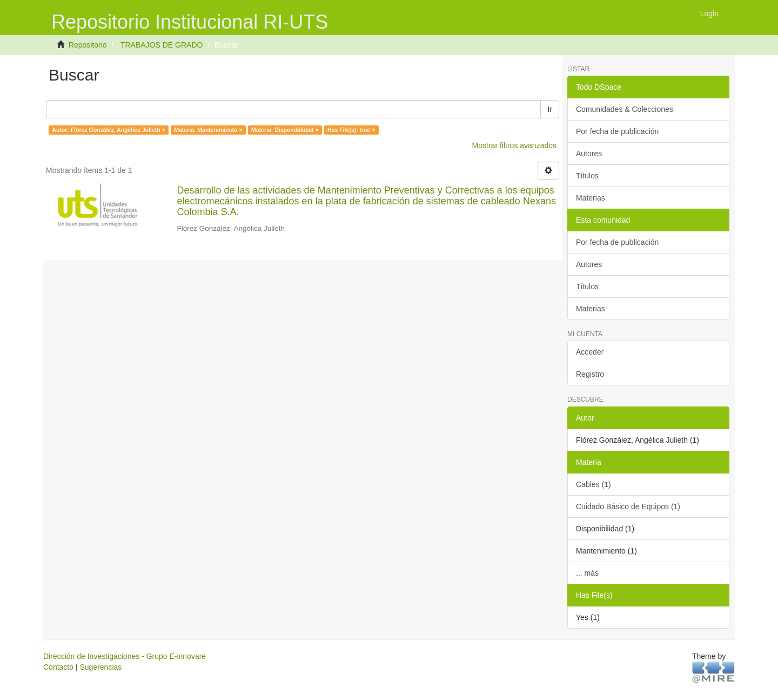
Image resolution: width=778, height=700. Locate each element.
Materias (591, 198)
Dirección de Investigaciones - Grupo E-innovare (125, 656)
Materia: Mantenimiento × (208, 130)
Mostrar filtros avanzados (514, 145)
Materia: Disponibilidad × (285, 130)
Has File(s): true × (351, 130)
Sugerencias (100, 667)
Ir (550, 109)
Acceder (590, 352)
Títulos (587, 176)
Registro (590, 374)
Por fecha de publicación (617, 131)
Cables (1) (593, 484)
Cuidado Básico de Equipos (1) (628, 506)
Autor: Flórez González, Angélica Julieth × (108, 130)
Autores (589, 154)
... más (587, 573)
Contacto (58, 667)
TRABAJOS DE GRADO (162, 45)
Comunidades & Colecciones (625, 109)
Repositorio (88, 45)
